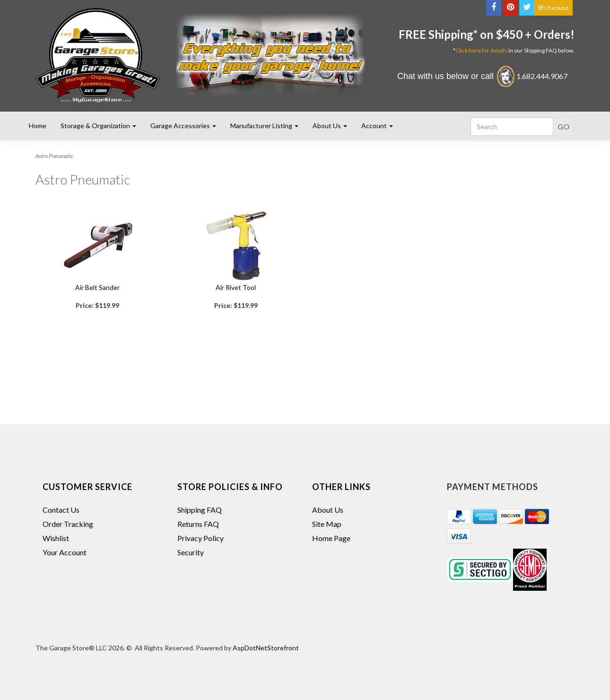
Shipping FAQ (200, 510)
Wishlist (56, 538)
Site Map (327, 524)
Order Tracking (68, 524)
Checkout (553, 8)
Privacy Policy (200, 538)
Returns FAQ (198, 524)
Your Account (65, 552)
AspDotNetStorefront (266, 648)
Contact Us (61, 510)
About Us (328, 510)
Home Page (331, 538)
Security (191, 552)
